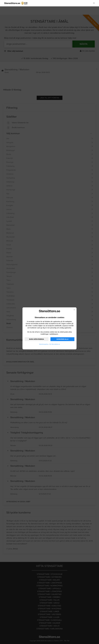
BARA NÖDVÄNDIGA (37, 339)
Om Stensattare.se (55, 344)
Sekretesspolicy (44, 344)
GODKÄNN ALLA (62, 339)
